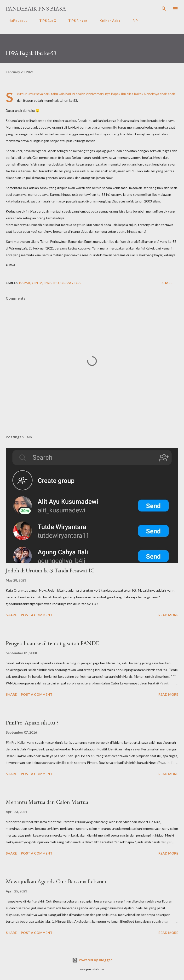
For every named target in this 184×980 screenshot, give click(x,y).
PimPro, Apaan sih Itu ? (32, 722)
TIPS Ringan (75, 21)
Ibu (56, 283)
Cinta (37, 283)
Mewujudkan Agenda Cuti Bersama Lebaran (56, 881)
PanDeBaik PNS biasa (36, 9)
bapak (25, 283)
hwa (48, 283)
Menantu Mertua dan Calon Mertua (47, 802)
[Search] (164, 9)
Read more (168, 615)
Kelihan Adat (107, 21)
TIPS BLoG (45, 21)
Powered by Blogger (92, 960)
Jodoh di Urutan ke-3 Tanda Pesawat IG (50, 570)
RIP (132, 21)
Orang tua (71, 283)
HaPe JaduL (15, 21)
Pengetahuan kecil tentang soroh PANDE (52, 643)
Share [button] (167, 283)
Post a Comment (37, 615)
